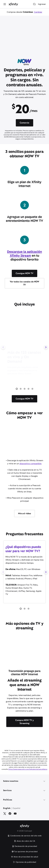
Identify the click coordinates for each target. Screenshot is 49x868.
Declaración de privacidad (24, 846)
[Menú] (5, 4)
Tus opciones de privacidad (24, 851)
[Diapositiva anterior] (3, 347)
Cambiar (38, 12)
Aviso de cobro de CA (25, 841)
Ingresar (42, 4)
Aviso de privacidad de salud (24, 857)
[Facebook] (10, 814)
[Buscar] (34, 4)
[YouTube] (15, 814)
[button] (17, 389)
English (7, 808)
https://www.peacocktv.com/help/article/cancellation (28, 769)
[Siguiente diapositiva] (46, 347)
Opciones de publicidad (25, 862)
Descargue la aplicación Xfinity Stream (24, 254)
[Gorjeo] (5, 814)
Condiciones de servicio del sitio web (25, 836)
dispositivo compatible (30, 464)
